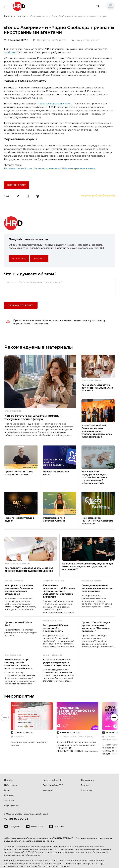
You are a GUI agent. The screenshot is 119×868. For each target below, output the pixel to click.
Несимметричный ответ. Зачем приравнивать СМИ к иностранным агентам (50, 168)
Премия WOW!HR (52, 780)
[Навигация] (6, 6)
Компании (10, 795)
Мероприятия (12, 805)
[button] (109, 6)
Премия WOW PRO (53, 785)
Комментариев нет (85, 40)
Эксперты (9, 800)
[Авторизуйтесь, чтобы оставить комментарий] (59, 289)
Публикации (11, 785)
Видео (8, 790)
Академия (48, 790)
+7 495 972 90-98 (16, 819)
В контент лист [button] (16, 185)
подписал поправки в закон (55, 104)
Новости (9, 780)
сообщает (10, 52)
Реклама (86, 785)
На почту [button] (39, 258)
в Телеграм (19, 258)
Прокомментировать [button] (21, 305)
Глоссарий (87, 790)
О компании (87, 780)
